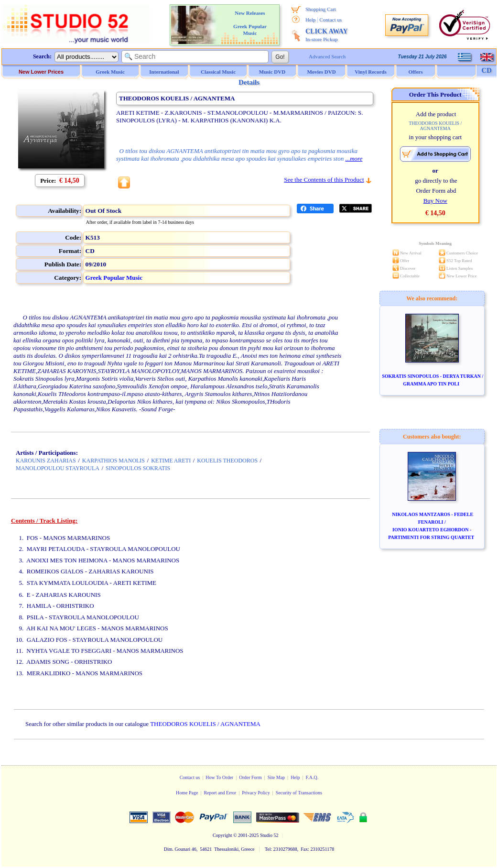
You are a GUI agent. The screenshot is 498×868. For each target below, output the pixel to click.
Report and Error (220, 793)
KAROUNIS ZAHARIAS (46, 461)
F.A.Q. (312, 777)
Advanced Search (327, 56)
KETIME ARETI (171, 461)
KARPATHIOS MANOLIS (114, 461)
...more (354, 159)
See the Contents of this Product (324, 180)
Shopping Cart (321, 9)
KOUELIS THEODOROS (227, 461)
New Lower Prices (41, 72)
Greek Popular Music (114, 278)
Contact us (330, 20)
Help (310, 20)
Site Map (276, 777)
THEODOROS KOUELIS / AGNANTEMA (205, 724)
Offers (416, 72)
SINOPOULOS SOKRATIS (138, 468)
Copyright (222, 835)
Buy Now (435, 201)
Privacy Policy (256, 793)
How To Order (219, 777)
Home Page (187, 793)
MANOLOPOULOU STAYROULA (58, 468)
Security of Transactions (299, 793)
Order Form (250, 777)
